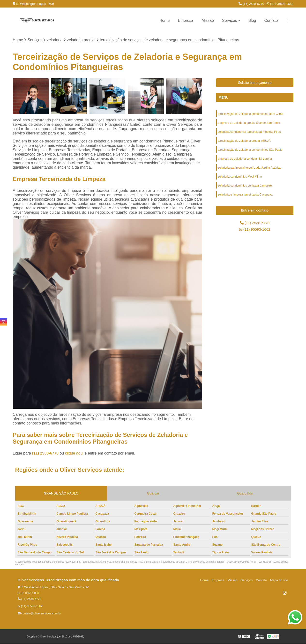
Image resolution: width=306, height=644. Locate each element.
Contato (271, 20)
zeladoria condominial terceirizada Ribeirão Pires (249, 133)
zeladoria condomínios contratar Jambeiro (245, 188)
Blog (252, 20)
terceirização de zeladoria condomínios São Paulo (250, 151)
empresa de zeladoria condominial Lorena (245, 160)
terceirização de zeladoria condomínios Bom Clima (251, 114)
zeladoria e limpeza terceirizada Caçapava (245, 197)
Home (165, 20)
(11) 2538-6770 (251, 4)
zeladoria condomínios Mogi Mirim (240, 179)
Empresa (186, 20)
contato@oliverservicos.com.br (39, 614)
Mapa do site (279, 580)
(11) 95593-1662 (280, 4)
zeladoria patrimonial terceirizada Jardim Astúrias (250, 169)
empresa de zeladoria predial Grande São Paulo (249, 123)
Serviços (229, 20)
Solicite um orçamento (255, 83)
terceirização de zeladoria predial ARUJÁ (244, 142)
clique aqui (74, 453)
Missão (208, 20)
